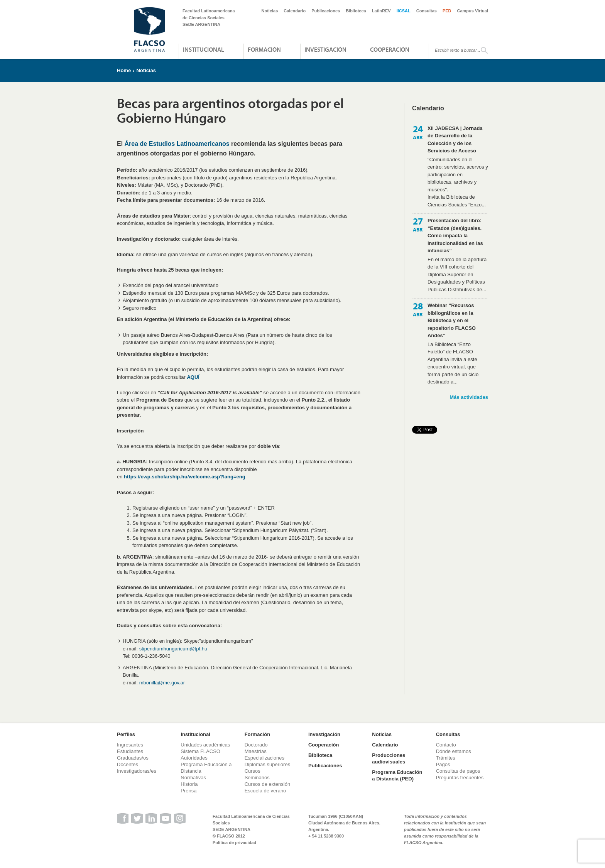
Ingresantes (130, 745)
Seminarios (257, 778)
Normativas (193, 778)
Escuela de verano (265, 791)
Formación (264, 49)
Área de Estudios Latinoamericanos (177, 144)
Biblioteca (356, 11)
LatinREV (381, 11)
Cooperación (390, 49)
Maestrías (256, 751)
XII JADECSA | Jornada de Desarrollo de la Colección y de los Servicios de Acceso (455, 140)
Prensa (188, 791)
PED (447, 11)
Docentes (128, 764)
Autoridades (194, 758)
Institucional (204, 49)
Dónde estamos (454, 751)
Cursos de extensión (268, 784)
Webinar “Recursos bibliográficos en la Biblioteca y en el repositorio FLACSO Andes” (452, 320)
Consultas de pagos (458, 771)
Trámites (446, 758)
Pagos (443, 764)
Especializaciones (264, 758)
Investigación (325, 49)
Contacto (446, 745)
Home (124, 70)
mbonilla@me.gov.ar (162, 683)
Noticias (270, 11)
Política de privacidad (234, 843)
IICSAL (404, 11)
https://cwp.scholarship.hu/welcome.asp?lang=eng (185, 477)
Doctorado (256, 745)
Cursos (253, 771)
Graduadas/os (133, 758)
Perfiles (126, 734)
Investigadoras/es (137, 771)
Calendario (295, 11)
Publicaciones (326, 11)
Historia (189, 784)
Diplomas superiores (268, 764)
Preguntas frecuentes (460, 778)
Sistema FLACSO (200, 751)
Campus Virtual (473, 11)
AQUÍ (193, 377)
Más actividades (469, 397)
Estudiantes (130, 751)
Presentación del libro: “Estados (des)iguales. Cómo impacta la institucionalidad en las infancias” (455, 236)
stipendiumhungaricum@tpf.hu (173, 649)
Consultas (427, 11)
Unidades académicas (205, 745)
